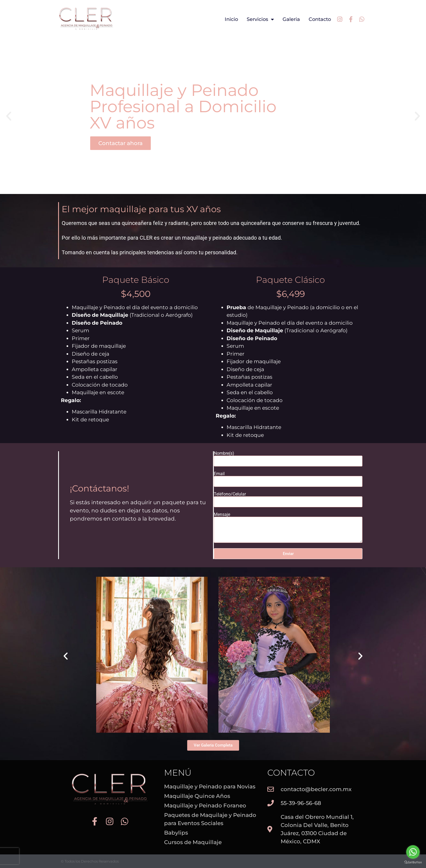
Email (219, 474)
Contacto (320, 19)
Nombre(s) (224, 453)
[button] (9, 116)
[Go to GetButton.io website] (413, 862)
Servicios (260, 19)
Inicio (231, 19)
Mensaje (222, 515)
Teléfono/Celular (230, 494)
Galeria (291, 19)
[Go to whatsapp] (413, 852)
